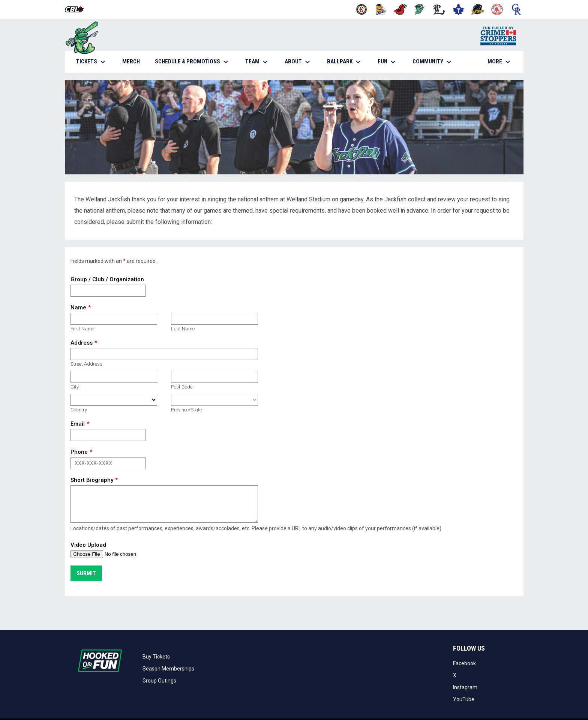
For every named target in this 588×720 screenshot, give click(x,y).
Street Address (86, 364)
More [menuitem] (500, 62)
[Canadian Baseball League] (77, 9)
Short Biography (92, 480)
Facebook (464, 663)
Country (79, 410)
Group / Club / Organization (107, 279)
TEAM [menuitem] (257, 62)
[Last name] (214, 319)
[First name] (114, 319)
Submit (86, 573)
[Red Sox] (497, 9)
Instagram (465, 687)
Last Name (183, 329)
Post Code (182, 387)
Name (78, 307)
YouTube (464, 699)
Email (78, 424)
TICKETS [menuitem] (92, 62)
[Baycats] (381, 9)
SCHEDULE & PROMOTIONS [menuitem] (193, 62)
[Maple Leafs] (458, 9)
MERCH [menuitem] (134, 61)
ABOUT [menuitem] (298, 62)
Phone (79, 452)
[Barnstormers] (362, 9)
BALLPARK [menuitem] (345, 62)
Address (82, 343)
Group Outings (159, 681)
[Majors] (439, 9)
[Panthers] (478, 9)
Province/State (186, 410)
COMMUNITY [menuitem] (433, 62)
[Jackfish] (420, 9)
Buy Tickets (156, 657)
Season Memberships (168, 669)
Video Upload (88, 545)
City (75, 387)
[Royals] (517, 9)
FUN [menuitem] (388, 62)
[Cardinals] (400, 9)
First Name (82, 329)
